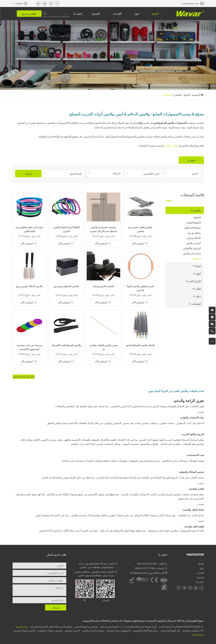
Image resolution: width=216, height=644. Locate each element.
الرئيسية (196, 95)
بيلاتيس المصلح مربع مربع (67, 286)
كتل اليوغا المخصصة (170, 630)
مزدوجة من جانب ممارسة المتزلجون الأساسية (29, 347)
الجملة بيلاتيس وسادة (103, 286)
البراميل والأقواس (192, 248)
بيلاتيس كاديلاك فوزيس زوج (29, 286)
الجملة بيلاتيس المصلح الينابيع (141, 345)
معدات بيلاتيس (171, 145)
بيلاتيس (178, 95)
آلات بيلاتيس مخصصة (192, 630)
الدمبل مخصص (72, 630)
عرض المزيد (22, 626)
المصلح (197, 217)
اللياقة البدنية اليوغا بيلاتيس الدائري (66, 229)
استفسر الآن (138, 243)
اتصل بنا (78, 13)
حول (137, 13)
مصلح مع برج (194, 233)
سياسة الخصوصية (91, 621)
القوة (197, 273)
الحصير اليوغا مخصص (24, 630)
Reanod (106, 621)
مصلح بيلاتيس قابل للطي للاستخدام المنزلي (51, 626)
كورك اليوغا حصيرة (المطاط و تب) (140, 626)
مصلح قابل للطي (193, 228)
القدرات (117, 13)
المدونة (96, 13)
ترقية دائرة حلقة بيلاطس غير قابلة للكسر (29, 229)
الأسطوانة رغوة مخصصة (118, 630)
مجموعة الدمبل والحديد (93, 630)
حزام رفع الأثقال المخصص (145, 630)
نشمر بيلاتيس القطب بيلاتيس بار (103, 347)
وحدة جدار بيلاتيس (192, 253)
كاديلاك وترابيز (194, 238)
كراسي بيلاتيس (193, 243)
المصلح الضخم (194, 222)
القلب (197, 289)
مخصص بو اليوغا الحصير (86, 626)
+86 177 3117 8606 (145, 568)
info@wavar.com (190, 3)
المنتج (155, 13)
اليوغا (197, 266)
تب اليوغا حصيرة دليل (111, 626)
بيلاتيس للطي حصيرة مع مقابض (140, 229)
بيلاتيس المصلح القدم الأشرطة (67, 345)
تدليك (197, 296)
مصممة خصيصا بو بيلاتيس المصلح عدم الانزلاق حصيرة (103, 229)
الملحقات (167, 95)
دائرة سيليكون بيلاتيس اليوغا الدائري (140, 288)
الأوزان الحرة (193, 281)
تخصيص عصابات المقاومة (50, 630)
